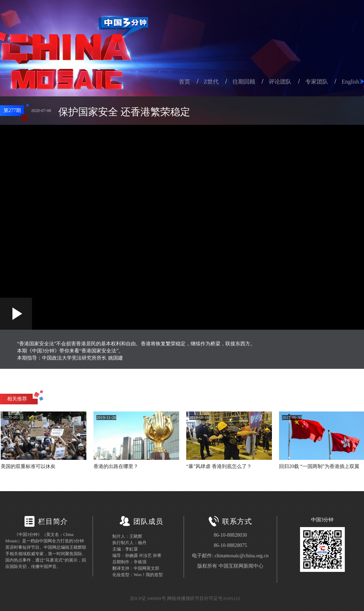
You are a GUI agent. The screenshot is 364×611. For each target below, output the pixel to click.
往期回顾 (244, 82)
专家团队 (317, 82)
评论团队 (280, 82)
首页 (184, 82)
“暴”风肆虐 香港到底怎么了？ (219, 466)
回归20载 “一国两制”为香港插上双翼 (319, 466)
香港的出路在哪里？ (116, 466)
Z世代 (211, 82)
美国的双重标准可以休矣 (28, 466)
